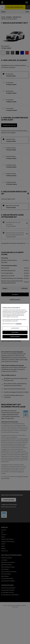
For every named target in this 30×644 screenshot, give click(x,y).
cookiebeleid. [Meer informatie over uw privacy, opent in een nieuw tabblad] (19, 324)
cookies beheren (15, 328)
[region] (15, 322)
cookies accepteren (15, 337)
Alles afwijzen (15, 332)
